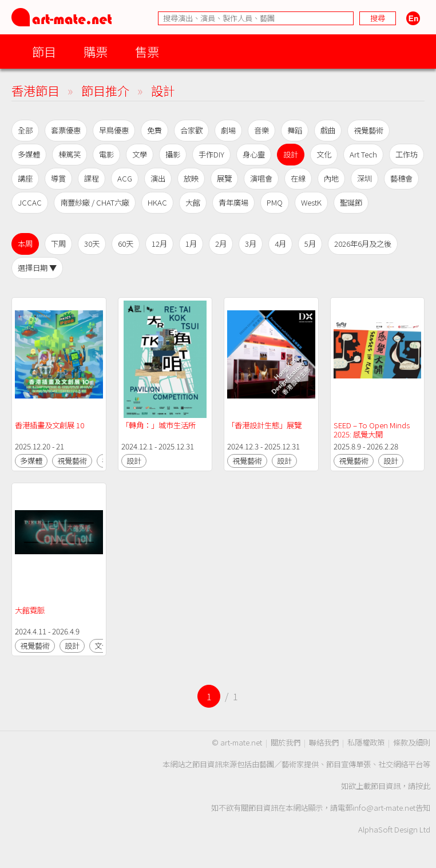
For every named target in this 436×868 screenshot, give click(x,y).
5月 (310, 244)
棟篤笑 (70, 154)
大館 (193, 202)
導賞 (58, 178)
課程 (92, 178)
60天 (126, 244)
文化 (324, 154)
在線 (298, 178)
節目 (44, 51)
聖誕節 (351, 202)
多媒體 (29, 154)
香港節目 (35, 90)
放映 (191, 178)
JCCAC (30, 202)
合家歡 (191, 130)
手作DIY (211, 154)
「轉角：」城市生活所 (158, 425)
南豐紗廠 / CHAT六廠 (95, 202)
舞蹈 (295, 130)
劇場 (228, 130)
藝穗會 (401, 178)
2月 (221, 244)
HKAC (157, 202)
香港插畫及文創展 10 (49, 425)
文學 (140, 154)
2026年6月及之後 (363, 244)
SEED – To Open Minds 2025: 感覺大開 (372, 430)
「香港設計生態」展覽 (264, 425)
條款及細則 (412, 742)
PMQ (275, 202)
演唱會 (261, 178)
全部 (25, 130)
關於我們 (286, 742)
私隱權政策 (366, 742)
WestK (311, 202)
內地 (331, 178)
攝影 (173, 154)
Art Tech (363, 154)
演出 (158, 178)
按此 (423, 786)
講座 (25, 178)
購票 (96, 51)
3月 (251, 244)
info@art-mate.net (384, 808)
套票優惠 (66, 130)
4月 (280, 244)
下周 (58, 244)
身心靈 (254, 154)
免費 (154, 130)
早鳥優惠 (114, 130)
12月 (159, 244)
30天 (92, 244)
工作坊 (407, 154)
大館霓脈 (30, 610)
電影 (106, 154)
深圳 (364, 178)
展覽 (224, 178)
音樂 (261, 130)
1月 (191, 244)
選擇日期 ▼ (37, 268)
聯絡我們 (324, 742)
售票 (147, 51)
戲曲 (328, 130)
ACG (125, 178)
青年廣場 (233, 202)
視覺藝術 (368, 130)
